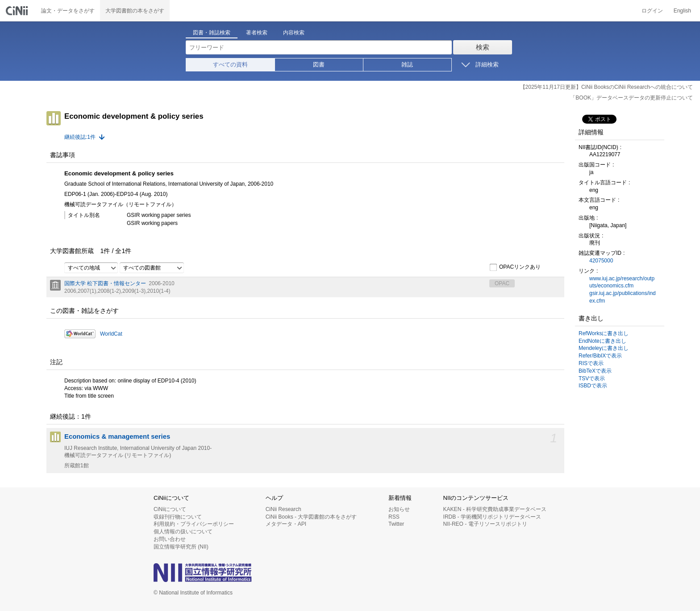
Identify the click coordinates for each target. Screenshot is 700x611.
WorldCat (111, 334)
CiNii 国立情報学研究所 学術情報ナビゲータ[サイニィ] (18, 11)
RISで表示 (591, 363)
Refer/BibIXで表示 (600, 356)
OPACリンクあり (515, 267)
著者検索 (257, 33)
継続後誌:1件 (80, 137)
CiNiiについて (170, 509)
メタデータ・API (286, 524)
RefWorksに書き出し (604, 333)
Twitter (396, 524)
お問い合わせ (170, 539)
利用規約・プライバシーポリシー (194, 524)
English (682, 11)
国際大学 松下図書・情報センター (105, 283)
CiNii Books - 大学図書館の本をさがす (311, 517)
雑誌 (407, 64)
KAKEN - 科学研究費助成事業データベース (495, 509)
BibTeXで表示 (595, 371)
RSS (394, 517)
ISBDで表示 (593, 386)
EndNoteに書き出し (602, 341)
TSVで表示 (592, 378)
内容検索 (294, 33)
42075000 (601, 261)
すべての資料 (230, 64)
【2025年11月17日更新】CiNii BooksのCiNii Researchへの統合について (606, 87)
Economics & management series (117, 436)
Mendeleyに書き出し (604, 348)
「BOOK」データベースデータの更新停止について (631, 98)
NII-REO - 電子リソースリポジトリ (485, 524)
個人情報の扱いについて (183, 532)
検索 (483, 47)
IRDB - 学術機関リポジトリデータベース (492, 517)
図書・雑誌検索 (212, 33)
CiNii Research (283, 509)
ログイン (652, 11)
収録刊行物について (178, 517)
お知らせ (399, 509)
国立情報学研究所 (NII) (181, 547)
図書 (319, 64)
